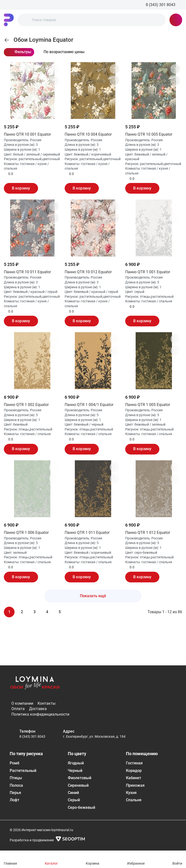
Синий (73, 793)
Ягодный (76, 763)
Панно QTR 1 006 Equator (26, 533)
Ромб (15, 763)
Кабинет (134, 778)
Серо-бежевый (81, 807)
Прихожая (135, 785)
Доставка (38, 709)
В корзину (21, 188)
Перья (15, 793)
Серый (74, 800)
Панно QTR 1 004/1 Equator (89, 405)
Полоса (16, 785)
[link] (7, 40)
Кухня (131, 793)
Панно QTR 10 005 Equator (149, 134)
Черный (75, 771)
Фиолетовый (80, 778)
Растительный (23, 771)
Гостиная (134, 763)
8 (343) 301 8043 (32, 736)
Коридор (134, 771)
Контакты (46, 703)
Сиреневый (78, 785)
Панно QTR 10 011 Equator (27, 272)
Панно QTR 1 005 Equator (148, 405)
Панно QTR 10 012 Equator (88, 272)
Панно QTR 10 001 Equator (27, 134)
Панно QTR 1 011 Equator (87, 533)
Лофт (15, 800)
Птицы (16, 778)
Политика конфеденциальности (40, 714)
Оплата (18, 709)
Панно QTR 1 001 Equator (148, 272)
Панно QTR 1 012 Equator (148, 533)
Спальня (134, 800)
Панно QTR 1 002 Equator (26, 405)
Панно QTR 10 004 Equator (88, 134)
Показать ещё (93, 596)
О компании (22, 703)
